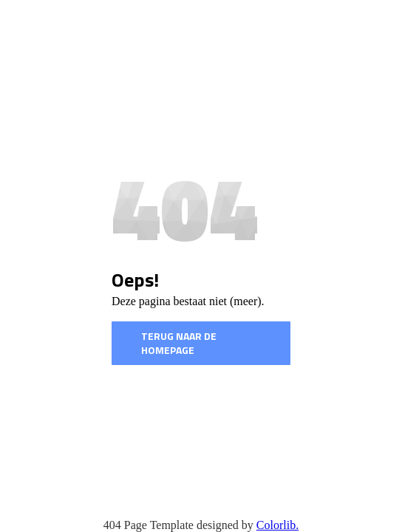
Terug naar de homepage (179, 343)
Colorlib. (277, 525)
